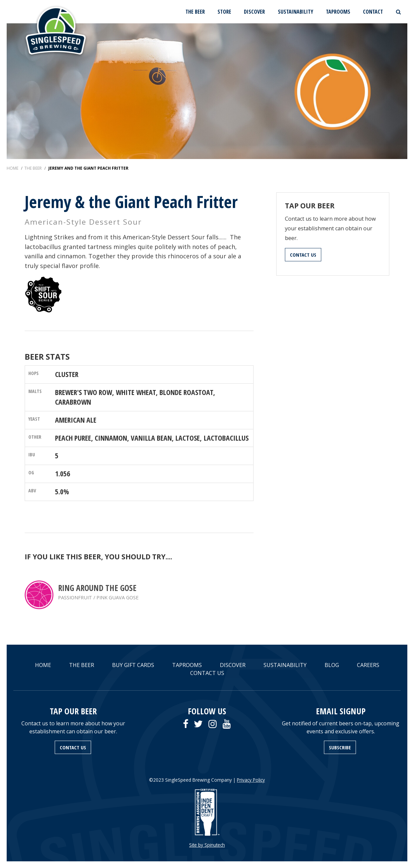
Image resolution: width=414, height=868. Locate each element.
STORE (224, 12)
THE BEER (195, 12)
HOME (43, 665)
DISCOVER (254, 12)
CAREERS (368, 665)
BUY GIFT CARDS (133, 665)
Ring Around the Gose (97, 588)
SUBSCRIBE (340, 747)
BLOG (332, 665)
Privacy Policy (251, 780)
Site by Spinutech (207, 845)
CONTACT (373, 12)
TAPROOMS (338, 12)
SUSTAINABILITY (296, 12)
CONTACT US (303, 255)
